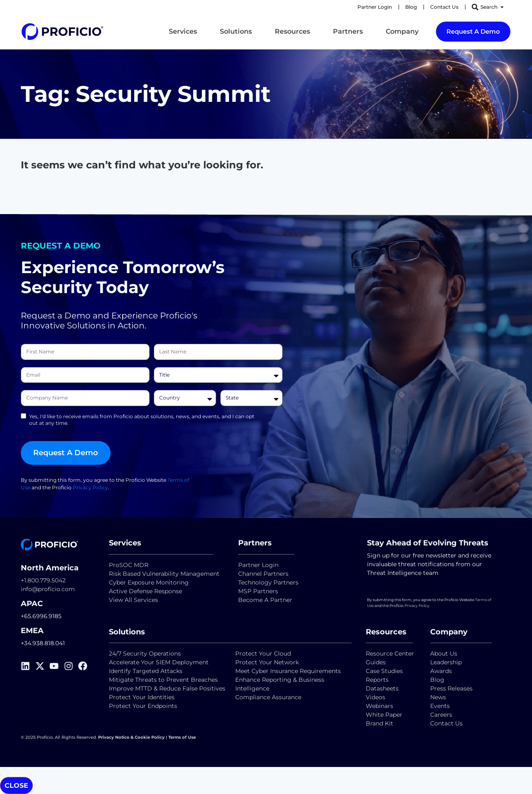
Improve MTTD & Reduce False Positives (167, 688)
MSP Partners (258, 591)
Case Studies (384, 671)
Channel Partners (263, 574)
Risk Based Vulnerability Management (164, 574)
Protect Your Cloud (264, 653)
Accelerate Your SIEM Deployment (159, 662)
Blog (437, 680)
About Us (444, 653)
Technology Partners (268, 582)
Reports (378, 680)
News (438, 697)
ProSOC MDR (129, 565)
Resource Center (390, 653)
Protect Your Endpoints (143, 706)
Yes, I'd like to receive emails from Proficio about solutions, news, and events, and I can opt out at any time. (142, 423)
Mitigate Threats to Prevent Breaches (163, 680)
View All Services (133, 600)
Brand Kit (379, 723)
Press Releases (451, 688)
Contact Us (446, 723)
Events (440, 706)
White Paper (384, 715)
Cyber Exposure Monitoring (149, 582)
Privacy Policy (90, 491)
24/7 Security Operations (145, 653)
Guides (376, 662)
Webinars (379, 706)
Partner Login (258, 565)
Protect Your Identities (142, 697)
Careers (441, 715)
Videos (376, 697)
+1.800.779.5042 (43, 580)
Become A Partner (265, 600)
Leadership (446, 662)
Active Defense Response (145, 591)
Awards (441, 671)
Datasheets (382, 688)
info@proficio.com (48, 589)
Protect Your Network (267, 662)
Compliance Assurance (268, 697)
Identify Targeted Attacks (146, 671)
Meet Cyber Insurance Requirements (288, 671)
